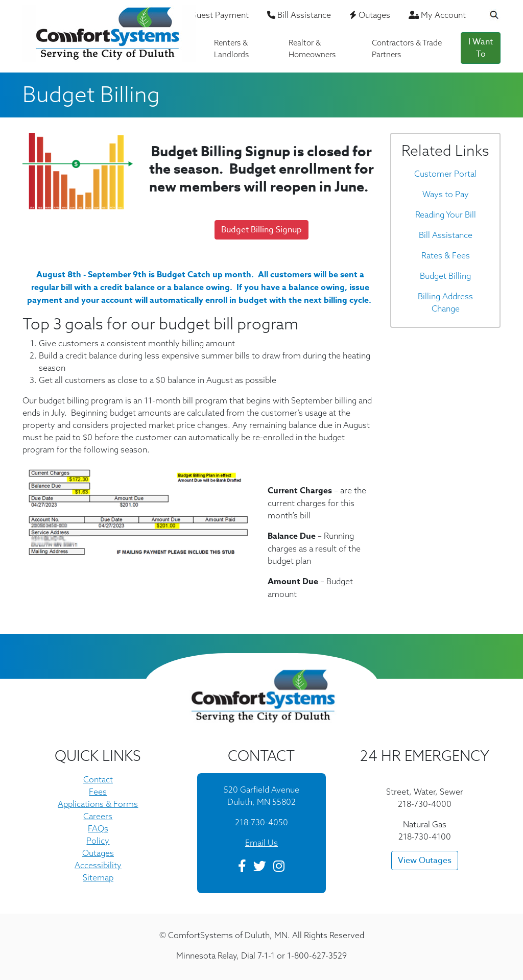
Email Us (261, 843)
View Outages (425, 861)
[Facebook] (242, 868)
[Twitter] (260, 868)
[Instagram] (279, 868)
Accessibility (98, 865)
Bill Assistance (299, 15)
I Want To (481, 48)
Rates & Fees (446, 255)
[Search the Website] (488, 16)
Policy (98, 841)
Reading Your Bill (446, 214)
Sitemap (98, 877)
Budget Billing (445, 276)
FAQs (98, 828)
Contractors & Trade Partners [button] (407, 49)
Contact (98, 779)
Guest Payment (216, 15)
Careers (98, 816)
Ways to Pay (446, 194)
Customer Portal (445, 174)
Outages (370, 15)
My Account (437, 15)
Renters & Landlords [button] (231, 49)
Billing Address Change (445, 302)
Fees (98, 792)
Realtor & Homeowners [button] (312, 49)
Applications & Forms (98, 804)
